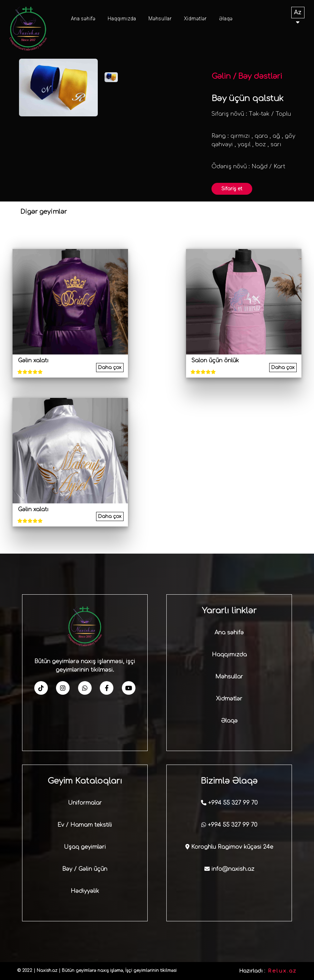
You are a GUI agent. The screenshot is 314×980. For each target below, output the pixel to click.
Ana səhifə (83, 19)
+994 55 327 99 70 (229, 803)
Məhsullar (160, 19)
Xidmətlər (195, 19)
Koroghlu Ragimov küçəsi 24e (229, 847)
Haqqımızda (122, 19)
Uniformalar (85, 803)
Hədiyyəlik (85, 891)
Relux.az (282, 971)
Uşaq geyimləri (85, 847)
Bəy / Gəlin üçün (85, 869)
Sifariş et (232, 189)
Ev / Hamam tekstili (85, 825)
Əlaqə (226, 19)
